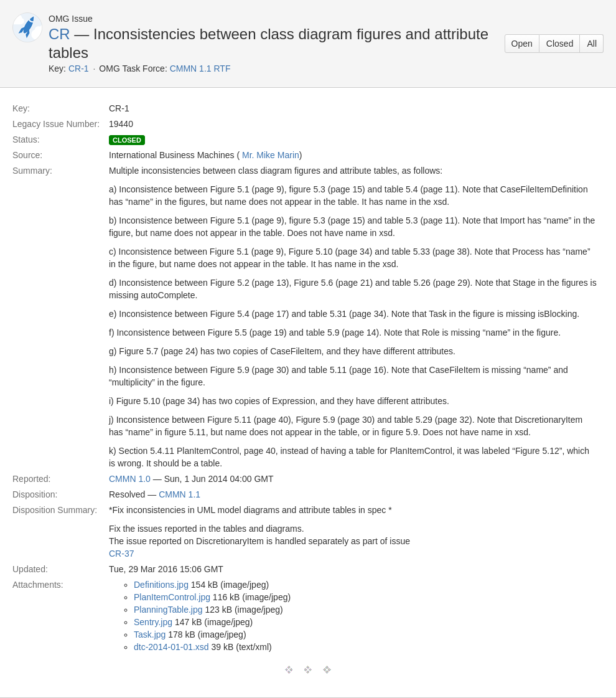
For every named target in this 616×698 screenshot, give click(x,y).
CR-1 (79, 68)
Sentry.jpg (153, 622)
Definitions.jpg (161, 585)
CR (59, 34)
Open (522, 44)
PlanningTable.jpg (168, 610)
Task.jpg (150, 634)
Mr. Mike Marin (271, 155)
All (592, 44)
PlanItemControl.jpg (172, 597)
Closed (560, 44)
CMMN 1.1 (180, 494)
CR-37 (121, 554)
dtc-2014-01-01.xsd (171, 647)
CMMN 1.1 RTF (200, 68)
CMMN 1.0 (130, 479)
